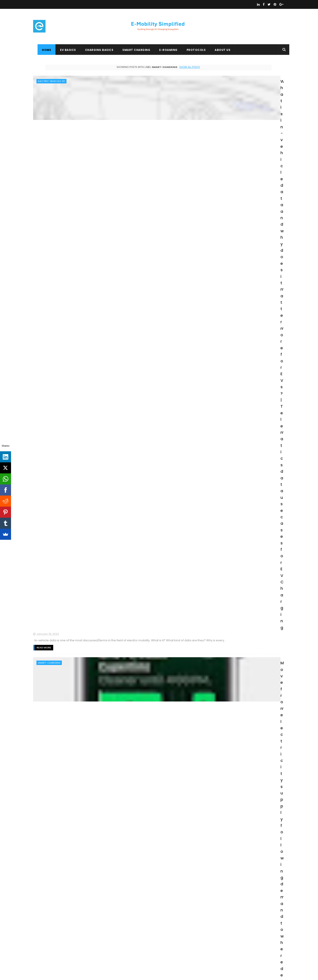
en (39, 638)
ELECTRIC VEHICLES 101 (51, 81)
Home (42, 50)
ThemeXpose (58, 974)
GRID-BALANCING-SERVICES (55, 235)
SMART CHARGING (132, 50)
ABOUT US (218, 50)
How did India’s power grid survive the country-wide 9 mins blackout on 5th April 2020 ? (146, 591)
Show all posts (149, 67)
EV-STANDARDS (87, 928)
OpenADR (55, 953)
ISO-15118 (43, 486)
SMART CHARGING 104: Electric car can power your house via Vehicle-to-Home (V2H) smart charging (149, 540)
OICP (39, 953)
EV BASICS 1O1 (89, 944)
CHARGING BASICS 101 (50, 920)
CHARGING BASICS (95, 50)
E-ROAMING (164, 50)
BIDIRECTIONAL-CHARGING (54, 186)
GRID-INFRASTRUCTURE (52, 587)
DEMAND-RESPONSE (50, 437)
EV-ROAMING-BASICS (91, 936)
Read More (112, 122)
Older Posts (190, 881)
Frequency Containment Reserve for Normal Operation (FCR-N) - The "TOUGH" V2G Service (148, 288)
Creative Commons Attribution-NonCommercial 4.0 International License (241, 920)
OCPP (104, 912)
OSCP (39, 944)
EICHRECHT (64, 928)
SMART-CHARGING (49, 137)
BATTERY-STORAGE (49, 535)
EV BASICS (64, 50)
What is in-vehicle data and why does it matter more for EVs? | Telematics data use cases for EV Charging (148, 86)
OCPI (91, 920)
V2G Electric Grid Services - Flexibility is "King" (149, 337)
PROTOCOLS (192, 50)
